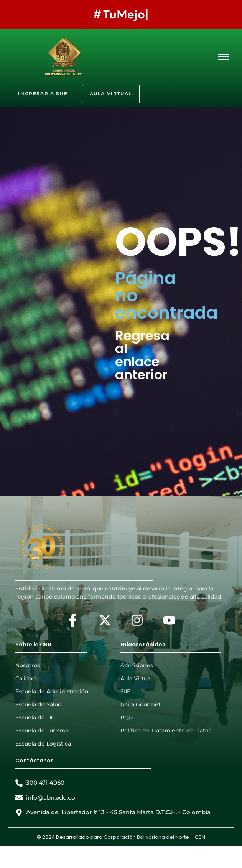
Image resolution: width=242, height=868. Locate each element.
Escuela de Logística (43, 744)
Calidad (26, 678)
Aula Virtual (136, 678)
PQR (127, 718)
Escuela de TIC (35, 718)
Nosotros (28, 665)
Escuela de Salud (39, 704)
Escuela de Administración (52, 691)
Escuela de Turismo (42, 731)
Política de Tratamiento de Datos (166, 731)
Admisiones (137, 665)
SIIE (125, 691)
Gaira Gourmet (141, 704)
